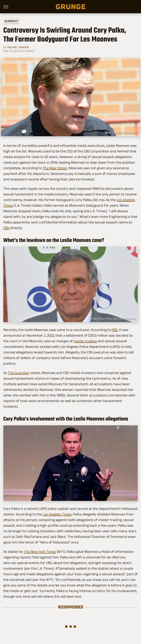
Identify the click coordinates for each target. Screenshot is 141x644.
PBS (115, 330)
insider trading (85, 341)
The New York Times (40, 552)
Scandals (11, 21)
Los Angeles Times (57, 514)
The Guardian (19, 373)
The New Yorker (55, 168)
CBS (6, 228)
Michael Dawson (18, 47)
